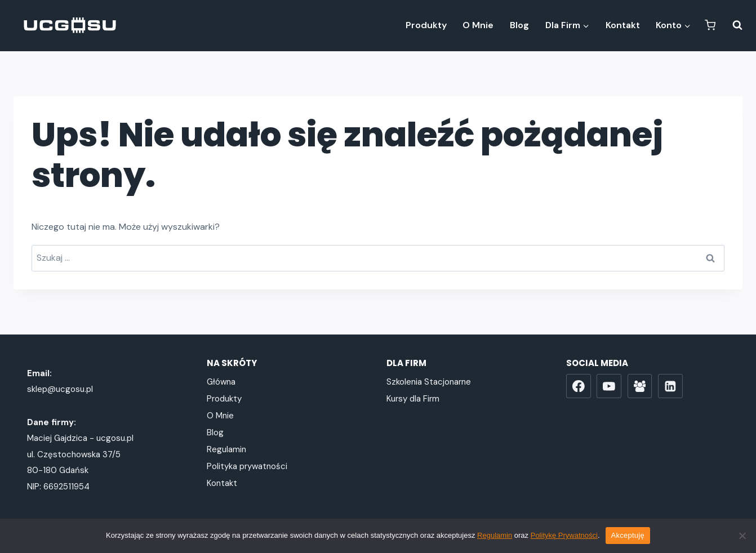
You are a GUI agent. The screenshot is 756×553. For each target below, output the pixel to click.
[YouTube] (609, 386)
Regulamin (226, 449)
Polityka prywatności (247, 466)
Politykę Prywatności (564, 535)
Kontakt (623, 25)
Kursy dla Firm (413, 399)
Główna (221, 382)
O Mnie (478, 25)
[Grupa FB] (640, 386)
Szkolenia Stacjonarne (429, 382)
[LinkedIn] (670, 386)
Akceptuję (628, 535)
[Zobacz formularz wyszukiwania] (732, 25)
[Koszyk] (710, 25)
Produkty (426, 25)
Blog (519, 25)
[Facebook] (579, 386)
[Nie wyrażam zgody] (742, 536)
